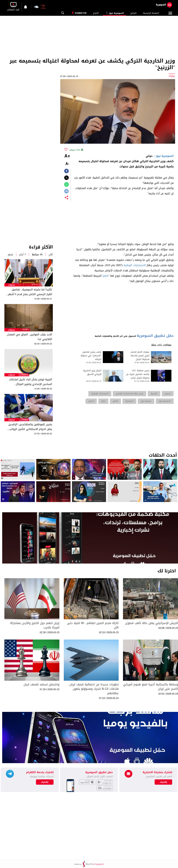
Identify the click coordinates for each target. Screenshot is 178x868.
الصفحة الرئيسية (151, 13)
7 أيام (23, 255)
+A (67, 156)
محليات (11, 285)
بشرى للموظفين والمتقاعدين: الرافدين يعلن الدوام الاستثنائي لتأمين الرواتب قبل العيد (30, 427)
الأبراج (96, 13)
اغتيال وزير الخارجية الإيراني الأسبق (92, 372)
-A (67, 164)
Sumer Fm (81, 13)
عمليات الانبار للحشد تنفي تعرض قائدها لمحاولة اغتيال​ (140, 356)
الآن (51, 255)
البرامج (133, 13)
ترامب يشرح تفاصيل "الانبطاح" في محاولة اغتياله (91, 356)
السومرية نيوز (115, 13)
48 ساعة (37, 255)
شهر (10, 255)
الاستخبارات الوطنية (135, 265)
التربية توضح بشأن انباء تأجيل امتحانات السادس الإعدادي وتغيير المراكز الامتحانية (30, 382)
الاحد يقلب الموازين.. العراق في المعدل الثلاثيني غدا (29, 337)
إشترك (45, 782)
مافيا (105, 276)
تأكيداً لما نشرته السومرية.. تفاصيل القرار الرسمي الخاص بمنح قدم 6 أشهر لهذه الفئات (30, 292)
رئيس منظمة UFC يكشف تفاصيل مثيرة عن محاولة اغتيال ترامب (138, 374)
